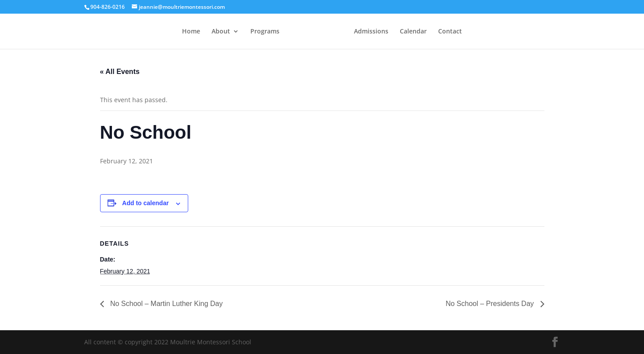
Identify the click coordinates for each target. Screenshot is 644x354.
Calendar (413, 32)
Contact (450, 32)
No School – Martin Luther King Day (166, 304)
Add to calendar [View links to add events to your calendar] (145, 203)
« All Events (120, 72)
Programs (265, 32)
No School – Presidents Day (491, 304)
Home (191, 32)
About (221, 32)
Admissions (371, 32)
